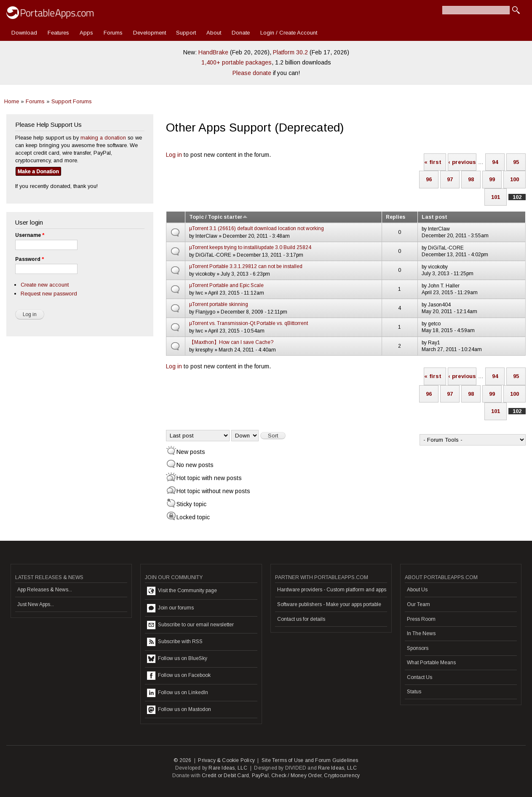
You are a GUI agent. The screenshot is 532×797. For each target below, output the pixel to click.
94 (495, 162)
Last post (434, 217)
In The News (421, 633)
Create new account (45, 285)
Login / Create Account (289, 33)
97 (450, 179)
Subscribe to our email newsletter (190, 625)
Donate (241, 33)
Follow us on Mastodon (179, 710)
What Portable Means (431, 663)
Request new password (49, 294)
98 (471, 179)
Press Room (421, 619)
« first (433, 162)
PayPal (260, 776)
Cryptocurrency (342, 776)
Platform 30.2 (290, 52)
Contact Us (420, 677)
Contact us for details (301, 619)
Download (24, 33)
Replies (396, 217)
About (214, 33)
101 (496, 197)
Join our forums (170, 608)
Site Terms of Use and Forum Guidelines (310, 760)
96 (429, 179)
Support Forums (72, 101)
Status (414, 692)
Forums (113, 33)
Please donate (252, 73)
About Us (417, 590)
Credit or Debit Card (225, 776)
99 (492, 179)
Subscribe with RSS (175, 642)
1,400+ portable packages (237, 62)
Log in (174, 155)
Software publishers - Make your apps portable (329, 604)
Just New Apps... (36, 604)
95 (516, 162)
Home (12, 101)
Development (150, 33)
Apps (86, 33)
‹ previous (462, 162)
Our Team (418, 604)
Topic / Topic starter (218, 217)
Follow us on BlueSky (177, 659)
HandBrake (213, 52)
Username (30, 235)
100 (515, 179)
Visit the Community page (182, 591)
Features (58, 33)
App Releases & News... (45, 590)
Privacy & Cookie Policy (226, 760)
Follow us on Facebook (179, 676)
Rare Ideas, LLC (228, 768)
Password (29, 259)
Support (186, 33)
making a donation (103, 138)
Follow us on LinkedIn (178, 693)
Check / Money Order (296, 776)
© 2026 (182, 760)
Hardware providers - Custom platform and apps (332, 590)
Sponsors (418, 648)
